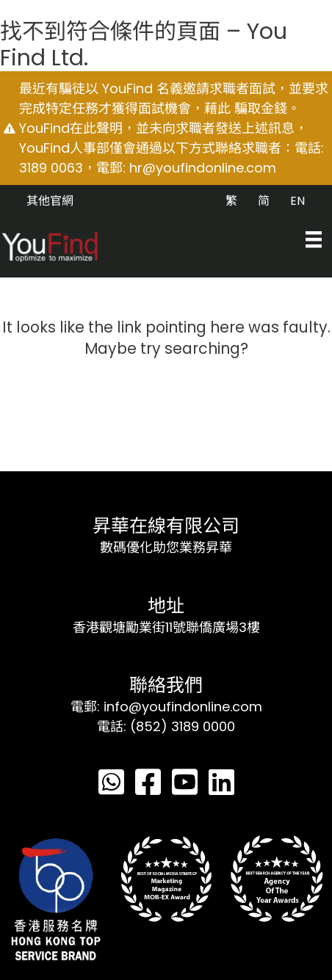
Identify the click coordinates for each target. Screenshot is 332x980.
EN (297, 201)
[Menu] (314, 239)
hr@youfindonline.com (203, 168)
